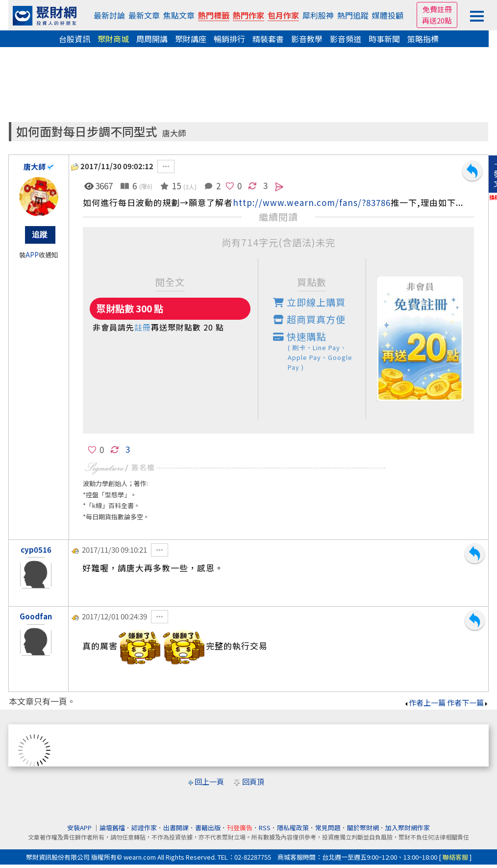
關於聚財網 (363, 828)
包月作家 (283, 15)
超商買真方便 (309, 319)
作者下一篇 (468, 702)
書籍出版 (208, 828)
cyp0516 (36, 549)
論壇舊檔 (112, 828)
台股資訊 (75, 39)
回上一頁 (209, 781)
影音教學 (307, 39)
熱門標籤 (214, 15)
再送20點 (437, 20)
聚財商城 (113, 39)
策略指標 (423, 39)
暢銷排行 (229, 39)
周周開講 (152, 39)
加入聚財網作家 (408, 828)
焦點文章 (179, 15)
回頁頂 (253, 781)
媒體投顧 (388, 15)
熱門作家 (248, 15)
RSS (265, 828)
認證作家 (144, 828)
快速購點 (320, 351)
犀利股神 (318, 15)
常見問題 (328, 828)
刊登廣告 (240, 828)
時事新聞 (384, 39)
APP (32, 255)
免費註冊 (437, 9)
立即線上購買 (309, 302)
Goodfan (36, 616)
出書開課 (176, 828)
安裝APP (80, 828)
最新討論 (109, 15)
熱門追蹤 (353, 15)
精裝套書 (268, 39)
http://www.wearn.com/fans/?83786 (312, 202)
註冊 (143, 327)
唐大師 (174, 133)
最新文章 (144, 15)
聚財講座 (191, 39)
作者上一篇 (425, 702)
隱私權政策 (293, 828)
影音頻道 (346, 39)
